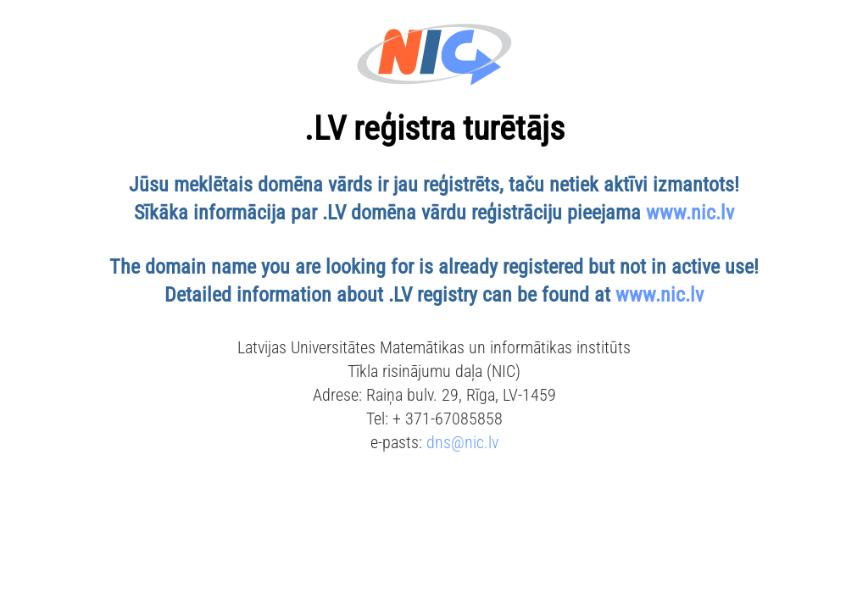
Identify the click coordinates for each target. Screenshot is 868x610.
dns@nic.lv (462, 442)
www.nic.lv (690, 213)
